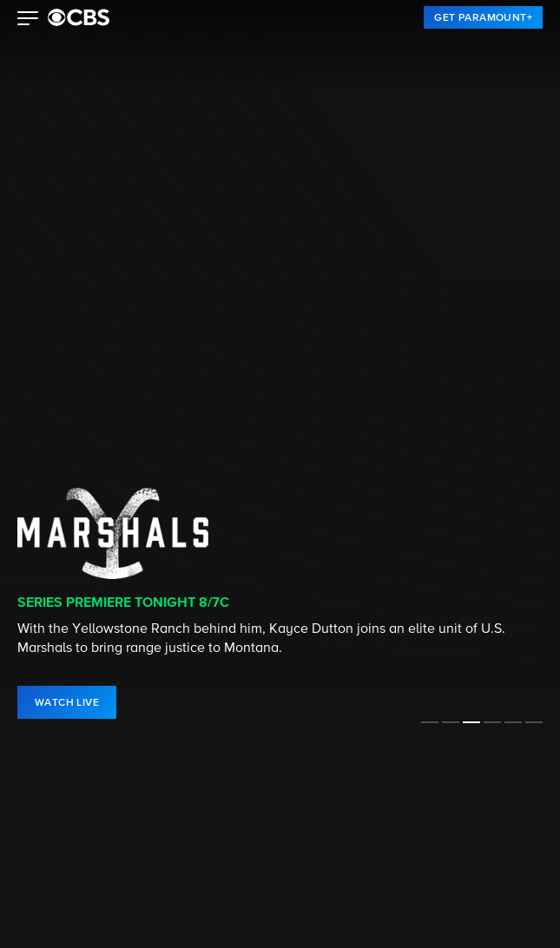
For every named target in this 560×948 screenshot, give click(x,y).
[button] (28, 20)
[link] (483, 17)
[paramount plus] (79, 17)
